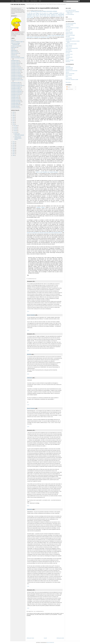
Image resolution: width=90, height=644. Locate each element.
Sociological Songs (15, 61)
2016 (14, 122)
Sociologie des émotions (16, 84)
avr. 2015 (15, 132)
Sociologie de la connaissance (17, 69)
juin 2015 (15, 129)
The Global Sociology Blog (71, 23)
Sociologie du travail (15, 99)
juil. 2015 (15, 127)
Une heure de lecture (15, 108)
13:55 (28, 586)
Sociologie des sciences (16, 94)
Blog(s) (13, 40)
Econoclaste (68, 66)
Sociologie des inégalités (16, 87)
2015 (14, 124)
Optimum (67, 72)
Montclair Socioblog (69, 25)
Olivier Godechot (69, 45)
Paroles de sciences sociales (71, 44)
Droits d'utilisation (34, 1)
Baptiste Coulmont (69, 34)
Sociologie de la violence (16, 78)
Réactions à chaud (15, 56)
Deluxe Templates (50, 643)
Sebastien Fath (69, 40)
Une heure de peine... (18, 4)
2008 (14, 152)
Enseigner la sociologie (16, 46)
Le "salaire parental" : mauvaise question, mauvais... (18, 138)
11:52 (28, 405)
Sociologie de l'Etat (15, 65)
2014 (14, 142)
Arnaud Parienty (69, 78)
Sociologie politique (15, 103)
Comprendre (68, 26)
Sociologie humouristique (16, 102)
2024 (14, 112)
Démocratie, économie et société (72, 80)
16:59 (28, 427)
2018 (14, 119)
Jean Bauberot (68, 50)
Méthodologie (14, 50)
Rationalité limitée (69, 69)
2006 (14, 155)
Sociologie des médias (15, 88)
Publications (14, 55)
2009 (14, 150)
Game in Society (69, 29)
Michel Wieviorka (69, 51)
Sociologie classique (15, 62)
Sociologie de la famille (16, 74)
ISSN (40, 1)
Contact (27, 1)
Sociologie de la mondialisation (17, 77)
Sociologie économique (16, 100)
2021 (14, 114)
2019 (14, 117)
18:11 (28, 311)
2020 (14, 116)
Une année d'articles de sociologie (72, 28)
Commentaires (70, 89)
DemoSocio (68, 62)
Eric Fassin (68, 53)
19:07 (28, 351)
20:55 (28, 506)
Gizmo (67, 77)
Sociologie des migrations (16, 90)
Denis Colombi (31, 315)
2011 (14, 147)
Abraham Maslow (41, 207)
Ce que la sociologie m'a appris (17, 42)
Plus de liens (68, 82)
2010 (14, 149)
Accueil (12, 1)
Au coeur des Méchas (70, 14)
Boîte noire (68, 56)
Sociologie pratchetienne (16, 105)
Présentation (18, 1)
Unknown (30, 378)
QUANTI (67, 59)
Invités (12, 49)
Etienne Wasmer (69, 75)
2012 (14, 145)
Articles (68, 87)
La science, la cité (69, 54)
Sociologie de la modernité (16, 75)
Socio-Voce (68, 31)
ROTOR (29, 354)
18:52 (28, 330)
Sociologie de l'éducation (16, 63)
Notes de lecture (14, 52)
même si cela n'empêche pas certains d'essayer (47, 172)
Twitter (23, 1)
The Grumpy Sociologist (70, 35)
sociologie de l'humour (15, 66)
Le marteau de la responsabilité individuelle (43, 8)
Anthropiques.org (69, 57)
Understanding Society (70, 38)
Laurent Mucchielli (69, 32)
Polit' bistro (68, 37)
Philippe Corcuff (69, 47)
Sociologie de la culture (16, 71)
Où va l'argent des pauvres (71, 10)
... (71, 82)
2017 (14, 121)
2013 (14, 144)
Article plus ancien (60, 638)
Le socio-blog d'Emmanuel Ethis (72, 48)
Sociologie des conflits (15, 83)
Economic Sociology (70, 60)
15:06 (28, 608)
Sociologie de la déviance (16, 72)
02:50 (28, 374)
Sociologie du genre (15, 97)
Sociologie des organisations (17, 91)
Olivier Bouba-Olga (69, 68)
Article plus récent (30, 638)
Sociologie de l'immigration (16, 68)
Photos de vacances (15, 53)
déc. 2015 (15, 126)
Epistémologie (14, 47)
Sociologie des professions (16, 93)
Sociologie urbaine (15, 106)
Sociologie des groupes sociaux (17, 85)
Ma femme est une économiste (72, 71)
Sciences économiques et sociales (18, 58)
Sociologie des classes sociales (17, 80)
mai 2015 (15, 131)
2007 (14, 154)
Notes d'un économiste (70, 74)
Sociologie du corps (15, 96)
